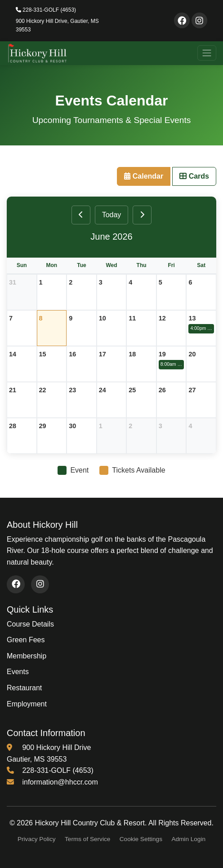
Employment (27, 704)
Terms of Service (87, 839)
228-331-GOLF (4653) (46, 10)
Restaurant (24, 688)
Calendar (144, 176)
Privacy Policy (37, 839)
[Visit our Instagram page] (199, 20)
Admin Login (188, 839)
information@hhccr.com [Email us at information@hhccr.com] (60, 782)
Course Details (30, 624)
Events (18, 672)
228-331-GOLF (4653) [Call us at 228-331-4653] (58, 770)
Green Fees (26, 640)
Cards (194, 176)
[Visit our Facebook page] (182, 20)
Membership (27, 656)
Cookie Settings (141, 839)
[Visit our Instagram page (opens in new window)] (40, 584)
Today (112, 215)
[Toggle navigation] (207, 53)
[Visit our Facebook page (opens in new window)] (16, 584)
